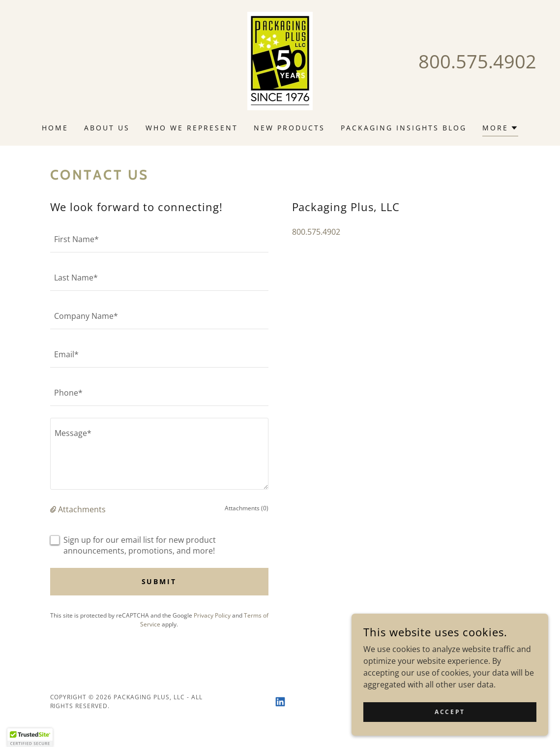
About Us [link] (107, 128)
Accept (450, 725)
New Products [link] (289, 128)
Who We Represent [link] (192, 128)
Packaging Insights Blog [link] (404, 128)
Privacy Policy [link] (212, 615)
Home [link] (55, 128)
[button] (500, 129)
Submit (159, 581)
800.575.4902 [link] (477, 61)
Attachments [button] (82, 509)
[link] (280, 60)
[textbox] (159, 239)
